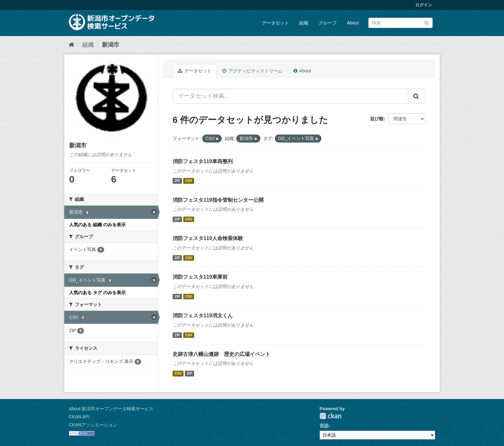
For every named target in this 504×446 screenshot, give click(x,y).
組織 (304, 23)
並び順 (377, 119)
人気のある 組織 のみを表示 (97, 225)
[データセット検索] (401, 23)
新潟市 (111, 45)
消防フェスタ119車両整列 (203, 161)
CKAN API (79, 417)
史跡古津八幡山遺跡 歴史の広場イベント (221, 354)
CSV (189, 181)
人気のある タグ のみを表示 (97, 293)
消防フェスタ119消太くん (203, 316)
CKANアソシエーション (93, 425)
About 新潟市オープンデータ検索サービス (111, 409)
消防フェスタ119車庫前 (200, 277)
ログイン (424, 5)
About (353, 23)
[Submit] (427, 22)
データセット (275, 23)
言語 (324, 426)
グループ (328, 23)
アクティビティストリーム (252, 71)
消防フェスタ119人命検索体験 (208, 238)
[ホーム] (72, 45)
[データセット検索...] (290, 96)
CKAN (330, 416)
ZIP (177, 181)
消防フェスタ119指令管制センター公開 (218, 200)
